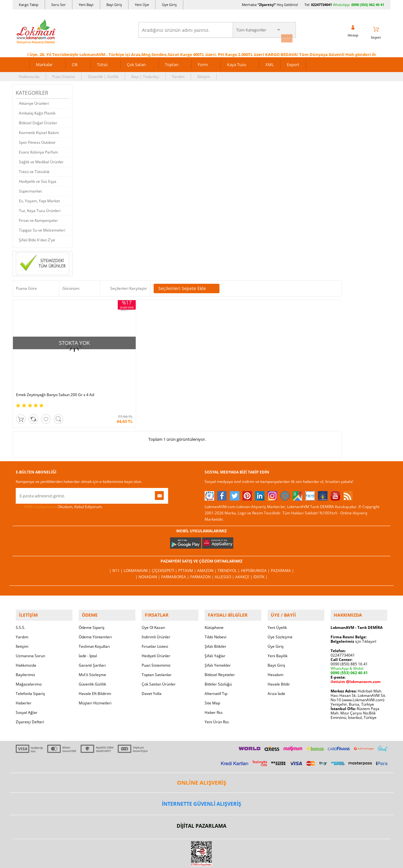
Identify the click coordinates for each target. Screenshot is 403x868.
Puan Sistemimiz (156, 636)
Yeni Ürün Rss (217, 692)
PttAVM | (188, 544)
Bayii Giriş (276, 636)
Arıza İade (276, 664)
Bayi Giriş (114, 5)
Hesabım (275, 645)
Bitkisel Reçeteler (220, 645)
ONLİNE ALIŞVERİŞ (201, 753)
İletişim (204, 74)
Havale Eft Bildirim (95, 664)
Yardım (178, 74)
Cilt (75, 62)
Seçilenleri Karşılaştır (129, 286)
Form (203, 62)
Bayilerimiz (26, 645)
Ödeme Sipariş (92, 598)
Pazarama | (282, 544)
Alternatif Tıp (216, 664)
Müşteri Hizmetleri (95, 673)
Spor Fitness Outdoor (37, 140)
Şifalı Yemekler (218, 636)
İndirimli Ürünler (156, 607)
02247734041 (321, 5)
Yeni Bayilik (278, 626)
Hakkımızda (29, 74)
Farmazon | (202, 550)
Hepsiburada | (256, 544)
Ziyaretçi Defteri (30, 692)
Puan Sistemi (64, 74)
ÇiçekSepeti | (165, 544)
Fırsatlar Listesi (155, 617)
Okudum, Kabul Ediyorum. (59, 480)
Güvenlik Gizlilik (92, 655)
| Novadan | (148, 550)
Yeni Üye (142, 5)
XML (270, 62)
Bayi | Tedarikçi (145, 74)
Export (293, 62)
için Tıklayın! (353, 612)
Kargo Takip (29, 5)
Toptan (172, 62)
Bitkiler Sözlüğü (218, 655)
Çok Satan (136, 62)
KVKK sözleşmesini (40, 480)
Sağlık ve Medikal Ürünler (41, 160)
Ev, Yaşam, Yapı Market (39, 199)
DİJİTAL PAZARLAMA (201, 796)
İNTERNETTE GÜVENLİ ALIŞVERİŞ (201, 774)
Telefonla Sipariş (30, 664)
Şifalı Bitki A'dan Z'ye (37, 238)
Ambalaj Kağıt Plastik (37, 111)
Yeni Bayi (86, 5)
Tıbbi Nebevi (216, 607)
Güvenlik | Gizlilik (103, 74)
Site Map (212, 673)
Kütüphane (214, 598)
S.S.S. (20, 598)
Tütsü (102, 62)
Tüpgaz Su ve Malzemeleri (42, 228)
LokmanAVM (201, 854)
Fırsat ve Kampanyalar (38, 218)
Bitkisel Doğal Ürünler (38, 121)
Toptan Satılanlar (157, 645)
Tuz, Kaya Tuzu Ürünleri (40, 208)
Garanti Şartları (92, 636)
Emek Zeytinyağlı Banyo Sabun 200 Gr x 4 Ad (52, 366)
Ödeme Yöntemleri (95, 607)
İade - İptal (88, 626)
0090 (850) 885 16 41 (349, 634)
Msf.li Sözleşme (92, 645)
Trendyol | (229, 544)
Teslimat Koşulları (94, 617)
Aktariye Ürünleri (34, 101)
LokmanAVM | (138, 544)
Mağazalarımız (29, 655)
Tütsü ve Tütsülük (34, 169)
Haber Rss (214, 683)
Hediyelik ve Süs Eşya (38, 179)
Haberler (24, 673)
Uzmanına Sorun (30, 626)
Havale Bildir (279, 655)
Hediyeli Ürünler (156, 626)
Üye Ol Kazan (153, 598)
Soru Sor (59, 5)
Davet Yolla (152, 664)
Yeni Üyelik (277, 598)
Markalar (44, 62)
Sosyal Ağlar (27, 683)
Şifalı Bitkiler (216, 617)
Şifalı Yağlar (215, 626)
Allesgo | (225, 550)
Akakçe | (244, 550)
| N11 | (116, 544)
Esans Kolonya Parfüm (38, 150)
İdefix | (261, 550)
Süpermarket (30, 189)
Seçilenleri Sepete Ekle (187, 286)
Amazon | (207, 544)
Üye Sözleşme (280, 607)
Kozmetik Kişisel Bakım (39, 130)
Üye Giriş (169, 5)
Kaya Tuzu (237, 62)
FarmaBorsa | (176, 550)
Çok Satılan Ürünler (159, 655)
